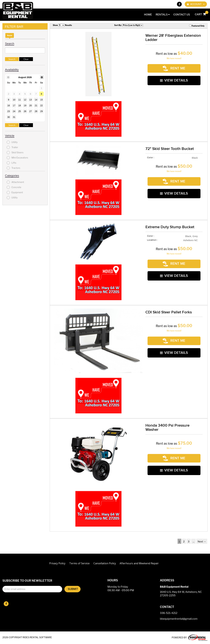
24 (14, 111)
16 (9, 105)
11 (20, 100)
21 (36, 105)
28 (36, 111)
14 (36, 100)
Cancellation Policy (105, 563)
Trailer (12, 147)
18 (20, 105)
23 (9, 111)
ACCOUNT (196, 4)
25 (20, 111)
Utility (12, 142)
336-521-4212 (169, 613)
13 (31, 100)
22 (41, 105)
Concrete (14, 187)
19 (25, 105)
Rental (10, 35)
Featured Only (197, 26)
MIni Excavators (17, 158)
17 (14, 105)
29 (41, 111)
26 (25, 111)
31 (14, 117)
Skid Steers (15, 153)
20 (31, 105)
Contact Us (182, 15)
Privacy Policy (57, 563)
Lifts (11, 163)
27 (31, 111)
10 (14, 100)
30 (9, 117)
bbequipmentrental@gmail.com (179, 619)
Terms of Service (79, 563)
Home (148, 15)
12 (25, 100)
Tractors (13, 168)
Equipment (15, 192)
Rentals (163, 15)
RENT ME (174, 68)
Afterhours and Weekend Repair (139, 563)
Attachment (15, 182)
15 (41, 100)
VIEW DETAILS (174, 78)
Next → (202, 542)
